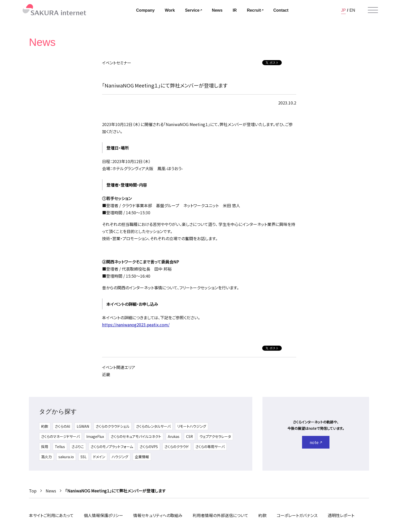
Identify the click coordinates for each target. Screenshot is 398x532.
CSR (189, 436)
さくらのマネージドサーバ (60, 436)
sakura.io (66, 457)
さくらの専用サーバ (210, 447)
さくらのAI (62, 426)
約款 (45, 426)
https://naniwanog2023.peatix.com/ (136, 325)
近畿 (106, 374)
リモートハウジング (192, 426)
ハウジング (120, 457)
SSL (84, 457)
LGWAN (83, 426)
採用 (45, 447)
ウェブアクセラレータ (215, 436)
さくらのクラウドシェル (113, 426)
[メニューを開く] (373, 10)
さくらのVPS (149, 447)
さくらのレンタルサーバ (153, 426)
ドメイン (99, 457)
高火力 (46, 457)
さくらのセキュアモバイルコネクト (136, 436)
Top (33, 491)
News (51, 491)
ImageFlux (95, 436)
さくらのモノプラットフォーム (112, 447)
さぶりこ (78, 447)
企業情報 (142, 457)
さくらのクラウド (177, 447)
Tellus (60, 447)
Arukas (174, 436)
